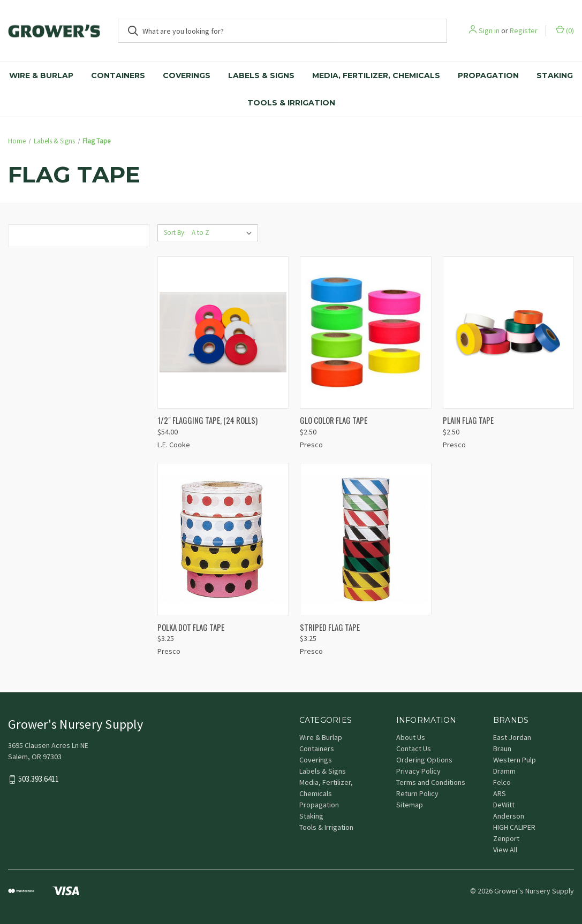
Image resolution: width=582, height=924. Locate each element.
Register (524, 30)
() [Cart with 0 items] (565, 30)
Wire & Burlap (41, 75)
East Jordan (512, 737)
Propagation (488, 75)
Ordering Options (424, 760)
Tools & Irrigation (291, 103)
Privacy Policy (418, 771)
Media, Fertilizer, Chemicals (376, 75)
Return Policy (417, 793)
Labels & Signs (261, 75)
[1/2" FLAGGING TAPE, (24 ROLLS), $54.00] (223, 333)
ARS (500, 793)
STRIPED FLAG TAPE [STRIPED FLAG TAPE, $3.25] (330, 627)
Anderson (509, 816)
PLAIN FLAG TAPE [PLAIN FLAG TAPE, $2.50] (468, 420)
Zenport (506, 838)
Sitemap (410, 805)
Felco (502, 782)
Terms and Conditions (431, 782)
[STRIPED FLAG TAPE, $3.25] (365, 539)
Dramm (504, 771)
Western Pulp (515, 760)
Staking (555, 75)
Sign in (489, 30)
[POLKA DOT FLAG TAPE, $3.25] (223, 539)
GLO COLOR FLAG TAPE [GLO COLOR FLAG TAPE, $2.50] (334, 420)
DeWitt (504, 805)
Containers (118, 75)
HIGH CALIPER (514, 827)
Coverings (187, 75)
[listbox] (224, 233)
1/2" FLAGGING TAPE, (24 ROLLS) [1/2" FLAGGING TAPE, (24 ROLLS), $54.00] (207, 420)
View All (505, 850)
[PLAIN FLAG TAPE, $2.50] (508, 333)
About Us (411, 737)
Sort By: (175, 232)
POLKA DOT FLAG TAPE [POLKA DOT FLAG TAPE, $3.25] (191, 627)
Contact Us (414, 749)
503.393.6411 (39, 779)
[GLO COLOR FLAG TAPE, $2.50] (365, 333)
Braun (502, 749)
